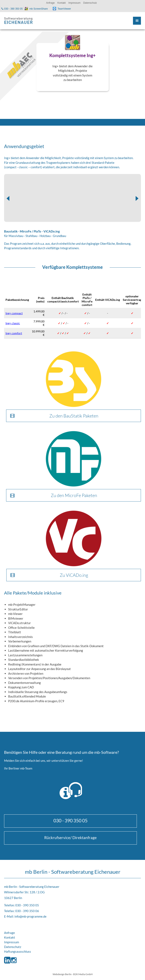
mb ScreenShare (39, 9)
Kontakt (10, 937)
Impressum (12, 942)
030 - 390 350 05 (70, 821)
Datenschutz (13, 947)
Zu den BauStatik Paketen (74, 416)
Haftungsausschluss (18, 951)
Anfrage (9, 933)
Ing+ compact (14, 313)
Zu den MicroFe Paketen (74, 495)
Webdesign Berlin (62, 974)
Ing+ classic (13, 323)
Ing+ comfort (14, 333)
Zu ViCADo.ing (74, 575)
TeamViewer (64, 9)
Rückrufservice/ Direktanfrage (70, 838)
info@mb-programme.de (30, 916)
